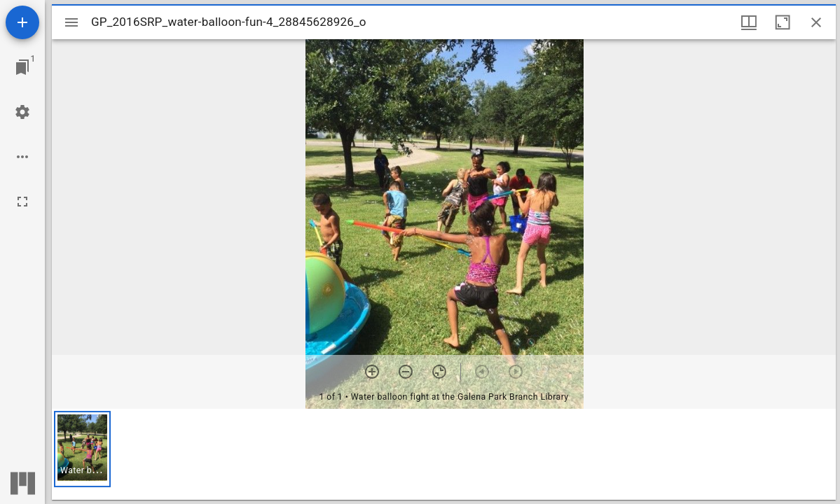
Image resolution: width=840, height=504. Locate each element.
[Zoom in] (372, 372)
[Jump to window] (22, 67)
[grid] (444, 454)
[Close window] (816, 22)
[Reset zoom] (439, 372)
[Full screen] (22, 202)
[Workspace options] (22, 157)
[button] (82, 449)
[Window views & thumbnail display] (749, 22)
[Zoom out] (406, 372)
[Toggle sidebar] (71, 22)
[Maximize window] (783, 22)
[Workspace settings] (22, 112)
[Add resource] (22, 22)
